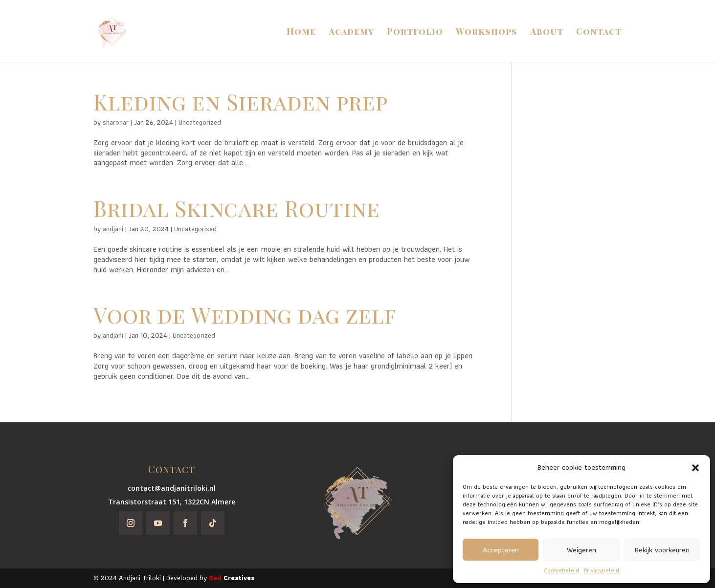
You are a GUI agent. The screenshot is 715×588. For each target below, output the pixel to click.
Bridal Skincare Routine (237, 208)
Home (301, 33)
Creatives (232, 578)
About (547, 33)
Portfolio (415, 33)
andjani (113, 229)
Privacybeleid (602, 570)
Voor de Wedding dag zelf (245, 315)
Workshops (487, 33)
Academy (351, 33)
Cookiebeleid (561, 570)
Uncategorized (200, 122)
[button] (695, 468)
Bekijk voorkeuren (662, 550)
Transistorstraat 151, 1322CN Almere (172, 502)
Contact (599, 33)
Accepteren (501, 550)
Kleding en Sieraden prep (241, 101)
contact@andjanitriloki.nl (172, 488)
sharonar (116, 122)
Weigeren (581, 550)
